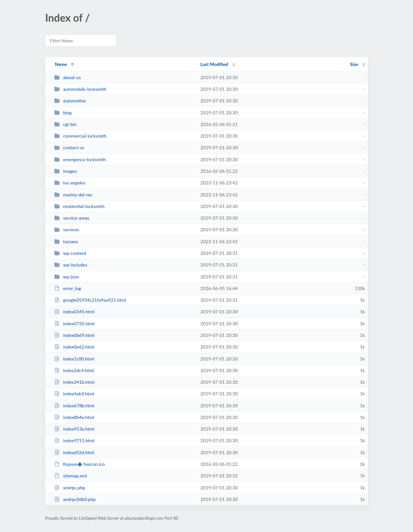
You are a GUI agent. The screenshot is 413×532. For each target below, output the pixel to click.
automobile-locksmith (80, 89)
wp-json (67, 277)
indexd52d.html (74, 452)
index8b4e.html (74, 417)
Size (354, 64)
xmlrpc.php (70, 488)
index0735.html (74, 323)
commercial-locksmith (80, 136)
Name (61, 64)
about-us (67, 77)
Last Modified (214, 64)
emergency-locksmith (80, 159)
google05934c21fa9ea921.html (90, 300)
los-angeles (70, 183)
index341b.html (74, 382)
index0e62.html (74, 347)
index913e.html (74, 429)
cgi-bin (65, 124)
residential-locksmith (79, 206)
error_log (68, 288)
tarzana (66, 241)
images (65, 171)
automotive (70, 101)
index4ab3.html (74, 394)
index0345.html (74, 312)
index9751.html (74, 440)
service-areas (72, 218)
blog (63, 113)
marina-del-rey (73, 195)
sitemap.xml (71, 476)
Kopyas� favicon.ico (79, 464)
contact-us (69, 147)
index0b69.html (74, 335)
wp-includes (71, 265)
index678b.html (74, 406)
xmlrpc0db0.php (75, 499)
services (67, 229)
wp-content (70, 253)
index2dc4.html (74, 370)
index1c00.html (74, 359)
